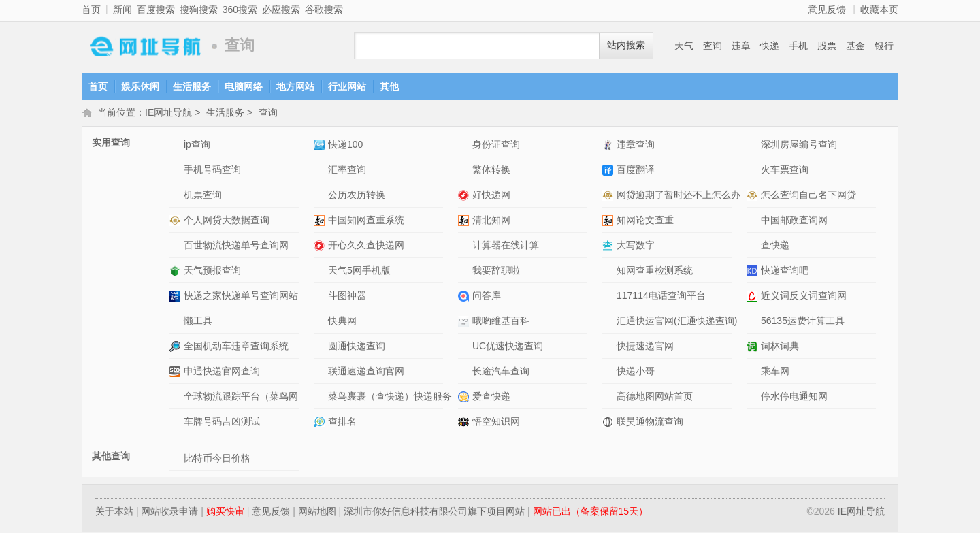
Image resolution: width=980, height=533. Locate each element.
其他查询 (111, 457)
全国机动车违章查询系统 (236, 347)
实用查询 (111, 144)
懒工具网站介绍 (177, 322)
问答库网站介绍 (465, 297)
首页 (91, 10)
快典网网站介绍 (321, 322)
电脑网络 (244, 86)
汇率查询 (347, 171)
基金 (855, 46)
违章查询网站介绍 (609, 146)
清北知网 (491, 221)
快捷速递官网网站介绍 (609, 348)
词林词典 (780, 347)
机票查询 (203, 196)
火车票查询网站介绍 (754, 171)
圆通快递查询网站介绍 (321, 348)
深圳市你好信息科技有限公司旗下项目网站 (434, 513)
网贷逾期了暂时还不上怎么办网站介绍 (609, 196)
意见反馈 (827, 10)
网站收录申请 (169, 513)
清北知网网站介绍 (465, 222)
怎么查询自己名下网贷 (808, 196)
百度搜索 (156, 10)
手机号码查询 (212, 171)
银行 (884, 46)
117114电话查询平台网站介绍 (609, 297)
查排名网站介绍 (321, 423)
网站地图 (317, 513)
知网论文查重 (645, 221)
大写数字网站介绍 (609, 247)
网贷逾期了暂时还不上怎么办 (679, 196)
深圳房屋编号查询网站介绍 (754, 146)
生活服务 (192, 86)
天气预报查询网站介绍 (177, 272)
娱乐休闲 (140, 86)
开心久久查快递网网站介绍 (321, 247)
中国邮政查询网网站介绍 (754, 222)
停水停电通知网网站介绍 (754, 398)
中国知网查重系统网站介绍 (321, 222)
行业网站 (347, 86)
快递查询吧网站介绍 (754, 272)
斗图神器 (347, 297)
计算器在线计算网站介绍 (465, 247)
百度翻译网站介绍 (609, 171)
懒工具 (198, 322)
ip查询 (197, 146)
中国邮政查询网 (794, 221)
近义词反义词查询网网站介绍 (754, 297)
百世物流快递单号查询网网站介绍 (177, 247)
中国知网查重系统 (366, 221)
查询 (713, 46)
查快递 (775, 246)
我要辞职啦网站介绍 (465, 272)
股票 (827, 46)
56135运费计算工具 (803, 322)
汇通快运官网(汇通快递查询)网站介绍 (609, 322)
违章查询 (636, 146)
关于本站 (114, 513)
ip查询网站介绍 (177, 146)
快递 (770, 46)
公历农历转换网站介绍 (321, 196)
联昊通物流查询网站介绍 (609, 423)
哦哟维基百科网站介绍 (465, 322)
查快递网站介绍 (754, 247)
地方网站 (295, 86)
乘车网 (775, 372)
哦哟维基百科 (501, 322)
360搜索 (240, 10)
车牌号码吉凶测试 (222, 423)
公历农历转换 (357, 196)
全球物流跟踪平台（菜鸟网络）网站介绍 (177, 398)
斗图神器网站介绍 (321, 297)
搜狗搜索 (199, 10)
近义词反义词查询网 (804, 297)
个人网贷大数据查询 (227, 221)
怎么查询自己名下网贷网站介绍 (754, 196)
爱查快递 (491, 398)
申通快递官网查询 (222, 372)
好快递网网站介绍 (465, 196)
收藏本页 (879, 10)
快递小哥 (636, 372)
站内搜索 (626, 45)
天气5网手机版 (359, 272)
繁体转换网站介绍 (465, 171)
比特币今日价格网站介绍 (177, 460)
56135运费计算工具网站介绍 (754, 322)
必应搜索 (281, 10)
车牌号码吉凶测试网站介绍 (177, 423)
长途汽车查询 (501, 372)
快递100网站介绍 (321, 146)
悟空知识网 (496, 423)
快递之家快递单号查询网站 (241, 297)
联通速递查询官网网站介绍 (321, 373)
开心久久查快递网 (366, 246)
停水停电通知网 (794, 398)
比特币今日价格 (217, 459)
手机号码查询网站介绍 (177, 171)
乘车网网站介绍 (754, 373)
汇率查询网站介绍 (321, 171)
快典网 (342, 322)
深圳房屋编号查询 (799, 146)
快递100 (345, 146)
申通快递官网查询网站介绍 (177, 373)
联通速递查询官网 (366, 372)
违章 (741, 46)
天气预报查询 (212, 272)
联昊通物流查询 (650, 423)
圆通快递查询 (357, 347)
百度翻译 (636, 171)
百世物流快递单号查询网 (236, 246)
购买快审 (225, 513)
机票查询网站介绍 (177, 196)
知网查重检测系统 (655, 272)
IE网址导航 (143, 46)
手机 (798, 46)
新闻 (122, 10)
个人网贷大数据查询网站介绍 (177, 222)
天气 (684, 46)
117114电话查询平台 (661, 297)
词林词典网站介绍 (754, 348)
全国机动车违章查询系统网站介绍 (177, 348)
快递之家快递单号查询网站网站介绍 (177, 297)
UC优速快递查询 (508, 347)
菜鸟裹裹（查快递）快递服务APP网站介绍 (321, 398)
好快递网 (491, 196)
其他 (389, 86)
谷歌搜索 (324, 10)
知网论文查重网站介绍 (609, 222)
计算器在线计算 (506, 246)
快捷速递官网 (645, 347)
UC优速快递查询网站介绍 (465, 348)
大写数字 (636, 246)
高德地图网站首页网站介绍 (609, 398)
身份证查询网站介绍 (465, 146)
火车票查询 (785, 171)
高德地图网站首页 (655, 398)
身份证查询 (496, 146)
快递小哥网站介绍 (609, 373)
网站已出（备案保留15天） (591, 513)
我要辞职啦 (496, 272)
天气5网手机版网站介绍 (321, 272)
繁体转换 (491, 171)
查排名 (342, 423)
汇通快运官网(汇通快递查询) (677, 322)
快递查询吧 (785, 272)
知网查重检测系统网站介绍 (609, 272)
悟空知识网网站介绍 (465, 423)
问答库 (487, 297)
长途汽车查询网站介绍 (465, 373)
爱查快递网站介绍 (465, 398)
